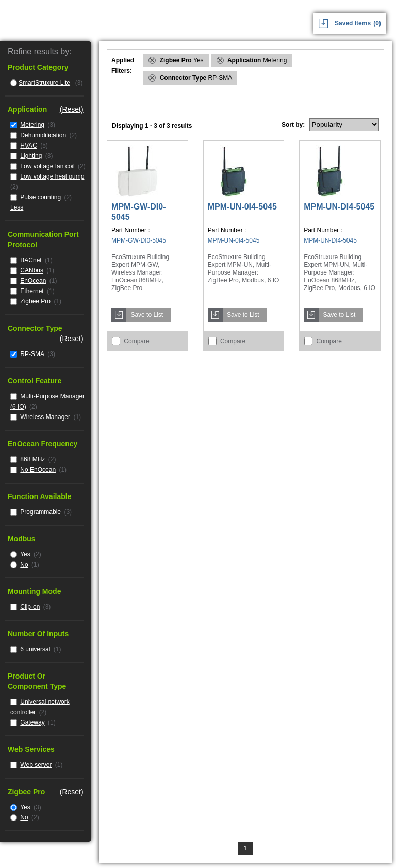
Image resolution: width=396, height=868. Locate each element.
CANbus (32, 270)
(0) (377, 23)
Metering (32, 125)
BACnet (31, 260)
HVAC (28, 146)
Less (17, 207)
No (24, 565)
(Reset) (72, 109)
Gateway (32, 722)
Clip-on (30, 607)
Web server (36, 765)
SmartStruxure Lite (44, 83)
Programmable (40, 512)
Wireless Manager (45, 417)
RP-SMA (32, 354)
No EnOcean (38, 470)
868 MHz (32, 459)
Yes (25, 554)
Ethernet (32, 291)
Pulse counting (40, 197)
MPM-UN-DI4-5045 (339, 207)
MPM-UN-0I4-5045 (242, 207)
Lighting (31, 156)
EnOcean (33, 281)
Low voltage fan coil (47, 166)
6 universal (35, 649)
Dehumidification (43, 135)
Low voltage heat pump (52, 176)
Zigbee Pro (35, 301)
